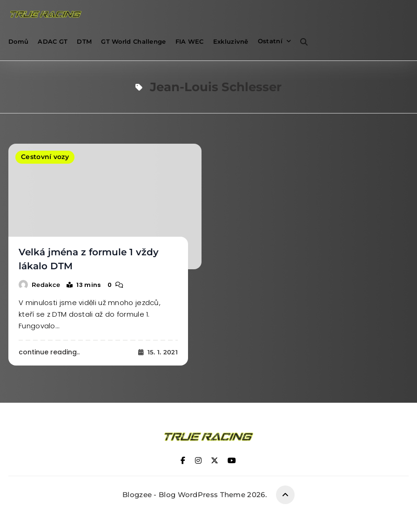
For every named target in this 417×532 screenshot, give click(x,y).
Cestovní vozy (45, 157)
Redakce (46, 284)
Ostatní (270, 41)
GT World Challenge (133, 41)
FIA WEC (190, 41)
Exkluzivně (231, 41)
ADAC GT (53, 41)
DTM (84, 41)
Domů (18, 41)
